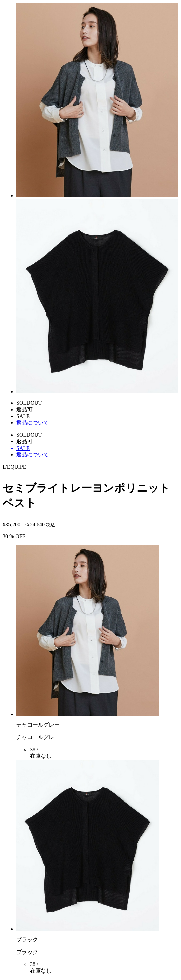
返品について (33, 423)
